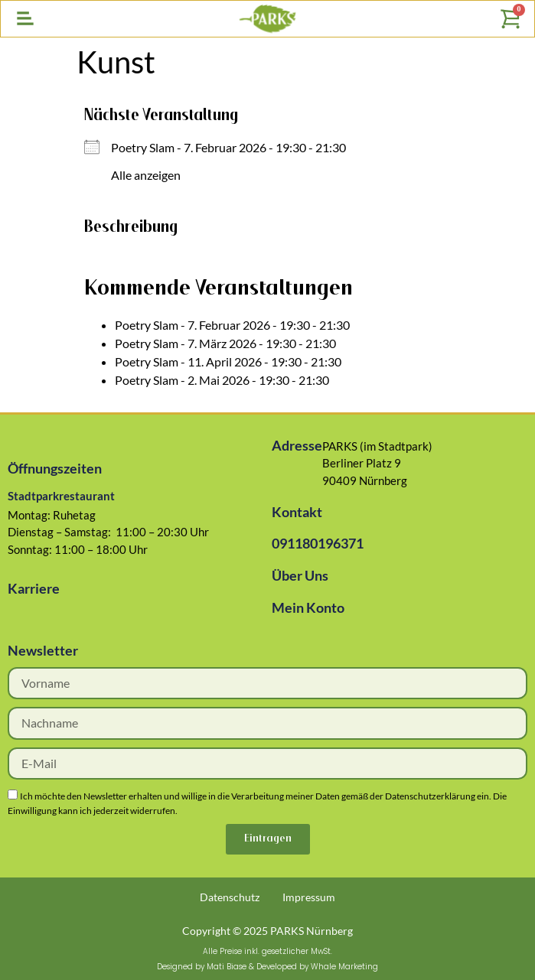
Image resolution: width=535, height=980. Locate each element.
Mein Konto (308, 607)
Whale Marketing (344, 967)
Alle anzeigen (146, 175)
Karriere (34, 588)
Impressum (309, 897)
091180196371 (318, 543)
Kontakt (297, 512)
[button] (25, 19)
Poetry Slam (143, 147)
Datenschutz (230, 897)
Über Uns (300, 575)
